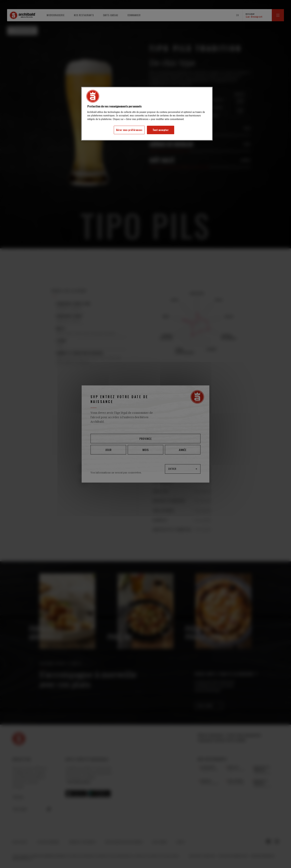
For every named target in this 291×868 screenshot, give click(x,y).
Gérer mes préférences (129, 130)
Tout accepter (161, 130)
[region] (147, 114)
